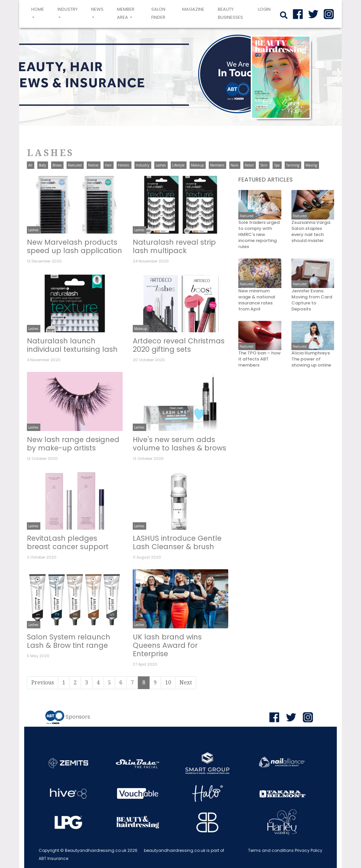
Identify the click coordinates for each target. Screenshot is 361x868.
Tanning (293, 165)
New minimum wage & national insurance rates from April (257, 300)
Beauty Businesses (230, 13)
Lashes (161, 165)
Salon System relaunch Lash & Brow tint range (69, 641)
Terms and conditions (271, 850)
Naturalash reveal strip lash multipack (174, 246)
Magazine (193, 9)
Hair (108, 165)
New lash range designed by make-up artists (73, 444)
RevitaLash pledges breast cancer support (68, 542)
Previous (43, 683)
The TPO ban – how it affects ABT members (259, 359)
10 (168, 683)
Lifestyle (178, 165)
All (30, 165)
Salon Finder (158, 13)
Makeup (197, 165)
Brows (57, 165)
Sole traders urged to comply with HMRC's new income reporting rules (259, 235)
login (264, 9)
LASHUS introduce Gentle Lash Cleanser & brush (177, 542)
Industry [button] (68, 9)
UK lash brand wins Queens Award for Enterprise (167, 645)
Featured (75, 165)
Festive (93, 165)
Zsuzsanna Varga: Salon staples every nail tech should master (311, 232)
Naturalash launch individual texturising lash (72, 345)
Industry (143, 165)
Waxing (311, 165)
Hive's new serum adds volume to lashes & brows (179, 444)
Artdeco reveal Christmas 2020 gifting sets (179, 345)
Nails (234, 165)
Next (186, 683)
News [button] (97, 9)
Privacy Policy (309, 850)
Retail (249, 165)
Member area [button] (126, 13)
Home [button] (39, 13)
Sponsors (78, 717)
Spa (277, 165)
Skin (264, 165)
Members (217, 165)
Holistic (124, 165)
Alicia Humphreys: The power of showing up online (311, 359)
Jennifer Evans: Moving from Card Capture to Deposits (312, 300)
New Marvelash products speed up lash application (74, 246)
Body (42, 165)
